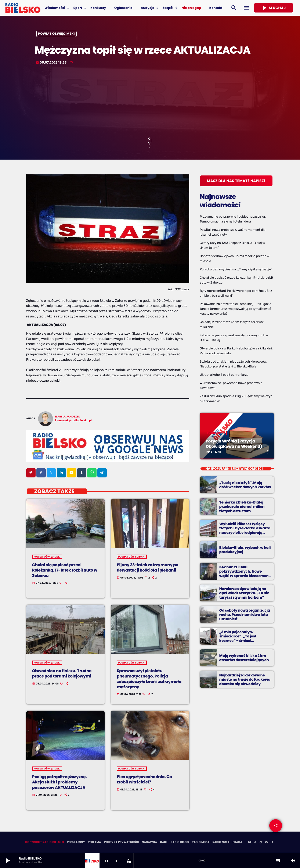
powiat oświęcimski (56, 34)
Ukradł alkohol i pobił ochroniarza (224, 375)
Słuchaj (273, 8)
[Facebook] (272, 843)
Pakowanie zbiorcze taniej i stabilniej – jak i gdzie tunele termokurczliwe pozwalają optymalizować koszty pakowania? (236, 309)
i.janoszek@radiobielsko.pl (73, 421)
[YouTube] (250, 843)
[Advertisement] (150, 102)
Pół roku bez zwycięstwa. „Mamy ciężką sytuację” (236, 269)
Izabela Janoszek (68, 417)
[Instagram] (267, 843)
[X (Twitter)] (255, 843)
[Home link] (23, 8)
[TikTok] (261, 843)
